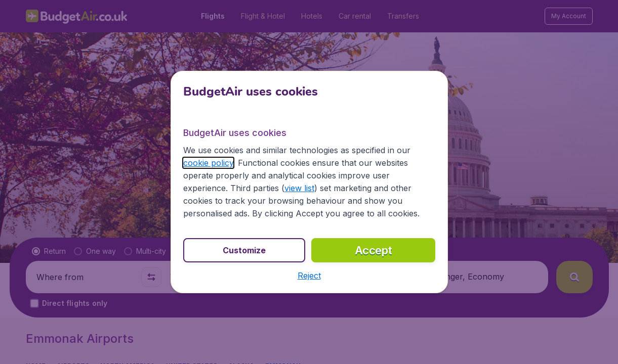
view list (299, 188)
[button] (309, 276)
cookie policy (208, 163)
